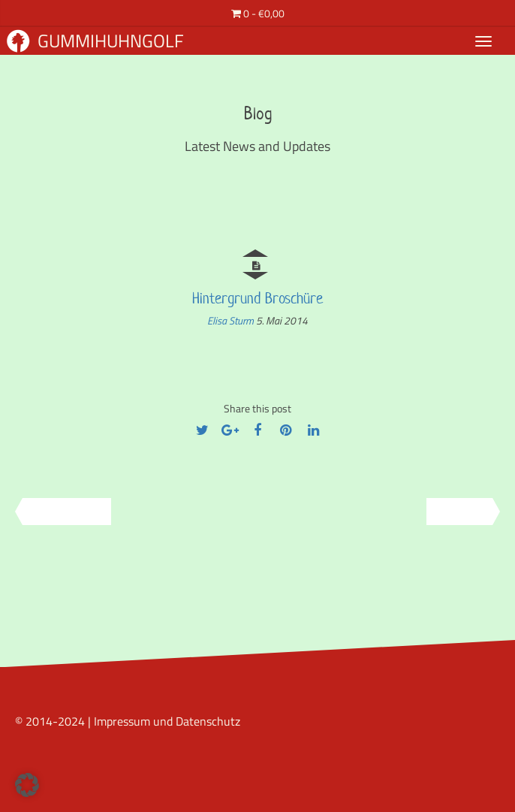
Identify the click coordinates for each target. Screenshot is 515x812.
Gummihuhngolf (95, 41)
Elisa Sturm (232, 320)
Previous (62, 512)
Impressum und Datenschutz (167, 721)
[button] (27, 785)
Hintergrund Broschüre (257, 298)
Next (465, 512)
